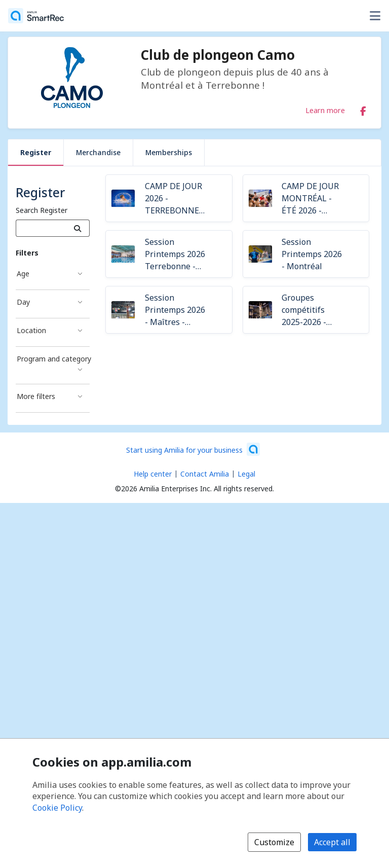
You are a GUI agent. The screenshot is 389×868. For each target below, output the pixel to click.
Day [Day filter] (23, 302)
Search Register (42, 210)
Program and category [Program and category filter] (53, 359)
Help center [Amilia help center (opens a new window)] (153, 474)
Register (36, 152)
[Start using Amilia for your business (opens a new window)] (193, 449)
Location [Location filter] (31, 330)
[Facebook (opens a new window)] (363, 109)
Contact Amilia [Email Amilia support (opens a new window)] (205, 474)
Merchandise (98, 152)
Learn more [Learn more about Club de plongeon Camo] (325, 110)
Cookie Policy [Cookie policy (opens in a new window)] (57, 808)
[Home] (36, 16)
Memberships (169, 152)
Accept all (332, 842)
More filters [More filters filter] (36, 396)
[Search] (78, 228)
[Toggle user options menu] (375, 16)
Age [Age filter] (23, 274)
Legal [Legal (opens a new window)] (246, 474)
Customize (274, 842)
